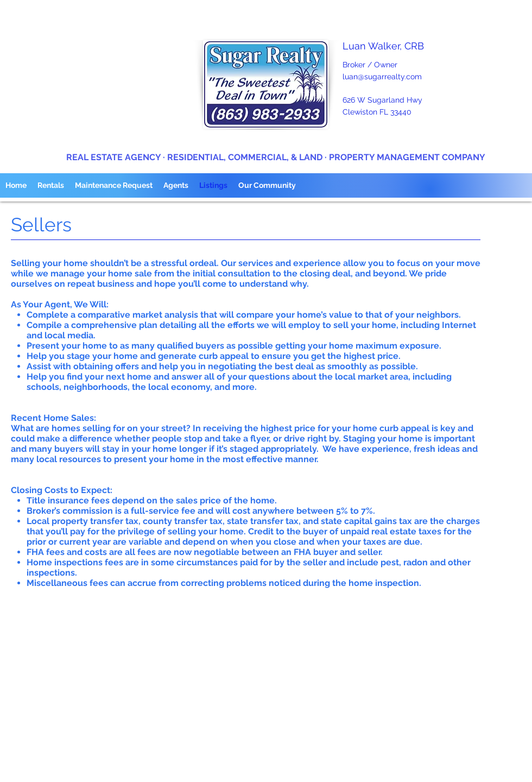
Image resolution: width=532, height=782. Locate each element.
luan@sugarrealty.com (382, 77)
